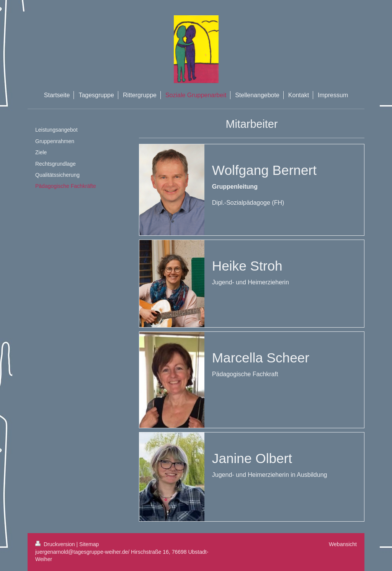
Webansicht (343, 544)
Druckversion (56, 544)
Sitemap (89, 544)
